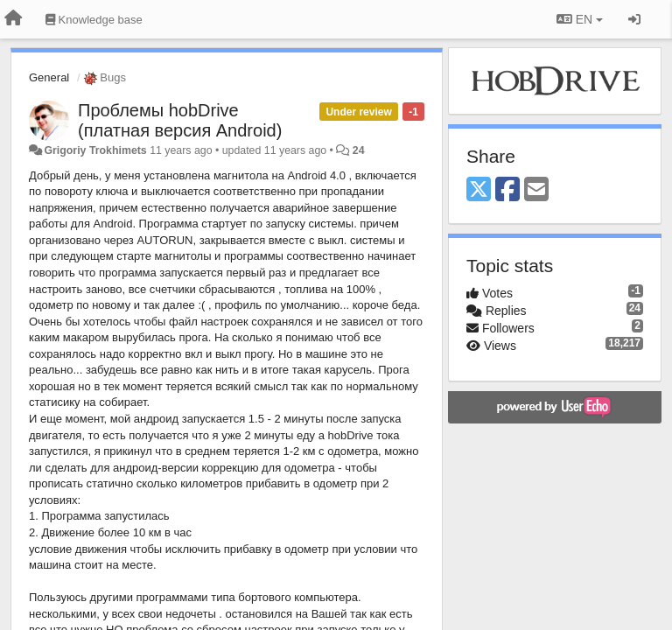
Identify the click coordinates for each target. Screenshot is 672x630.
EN (580, 19)
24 (359, 150)
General (49, 77)
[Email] (536, 190)
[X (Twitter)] (479, 190)
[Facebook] (507, 190)
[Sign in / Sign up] (634, 19)
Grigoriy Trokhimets (95, 150)
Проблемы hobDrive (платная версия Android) (180, 120)
